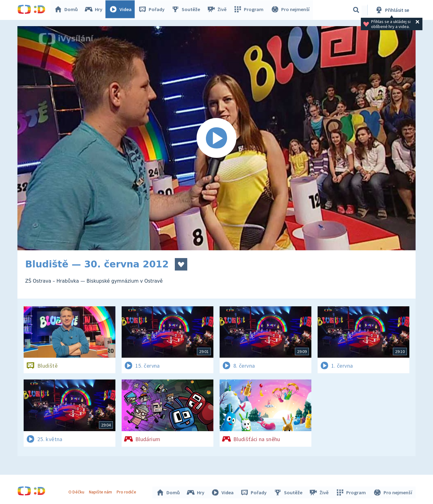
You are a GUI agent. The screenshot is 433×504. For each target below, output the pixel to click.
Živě (218, 10)
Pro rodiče (127, 491)
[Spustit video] (216, 138)
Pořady (153, 10)
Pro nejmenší (291, 10)
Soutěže (187, 10)
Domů (68, 10)
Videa (122, 10)
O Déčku (77, 491)
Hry (95, 10)
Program (249, 10)
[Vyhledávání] (356, 10)
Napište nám (101, 491)
